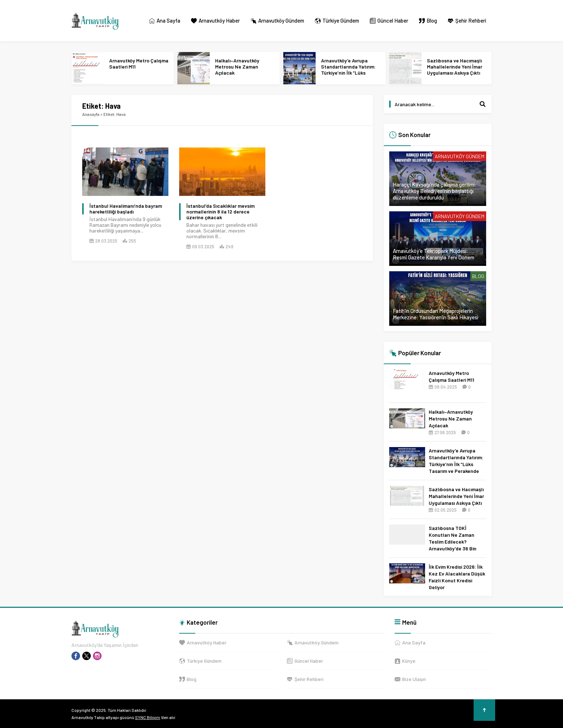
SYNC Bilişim (148, 717)
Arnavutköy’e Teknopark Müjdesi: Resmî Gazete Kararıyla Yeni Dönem (434, 254)
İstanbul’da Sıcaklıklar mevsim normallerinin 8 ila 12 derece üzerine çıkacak (220, 212)
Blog (478, 276)
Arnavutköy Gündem (460, 156)
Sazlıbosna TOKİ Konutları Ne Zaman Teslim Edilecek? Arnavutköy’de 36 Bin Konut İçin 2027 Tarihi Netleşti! (453, 545)
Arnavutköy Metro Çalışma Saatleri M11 (139, 64)
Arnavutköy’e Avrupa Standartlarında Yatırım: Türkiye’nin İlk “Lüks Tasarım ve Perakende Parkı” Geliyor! (348, 73)
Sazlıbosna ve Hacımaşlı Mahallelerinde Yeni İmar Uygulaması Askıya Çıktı (455, 67)
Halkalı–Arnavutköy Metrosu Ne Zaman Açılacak (237, 67)
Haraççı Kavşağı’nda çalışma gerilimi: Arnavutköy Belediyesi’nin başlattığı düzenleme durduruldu (435, 191)
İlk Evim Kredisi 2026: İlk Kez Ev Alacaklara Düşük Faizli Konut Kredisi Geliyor (457, 577)
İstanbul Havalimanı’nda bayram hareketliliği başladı (126, 209)
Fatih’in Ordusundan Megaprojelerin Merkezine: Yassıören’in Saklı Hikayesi (436, 314)
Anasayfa (91, 114)
